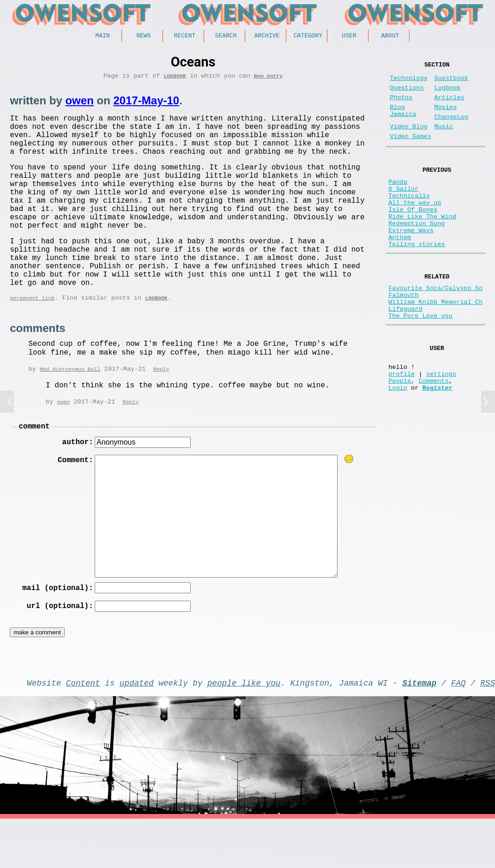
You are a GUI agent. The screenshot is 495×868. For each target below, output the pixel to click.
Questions (407, 93)
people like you (244, 730)
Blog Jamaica (403, 121)
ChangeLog (451, 128)
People (400, 435)
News (143, 36)
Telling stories (417, 279)
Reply (161, 410)
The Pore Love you (420, 361)
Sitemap (419, 730)
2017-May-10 (146, 104)
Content (83, 730)
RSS (488, 730)
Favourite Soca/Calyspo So (435, 326)
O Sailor (403, 209)
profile (401, 426)
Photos (401, 105)
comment (34, 469)
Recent (185, 36)
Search (226, 36)
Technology (409, 82)
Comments (433, 435)
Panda (398, 200)
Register (438, 444)
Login (398, 444)
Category (308, 36)
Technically (409, 218)
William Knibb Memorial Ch (435, 344)
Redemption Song (417, 253)
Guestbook (451, 82)
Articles (449, 105)
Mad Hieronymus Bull (70, 410)
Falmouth (403, 335)
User (349, 36)
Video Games (410, 151)
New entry (268, 79)
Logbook (175, 79)
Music (444, 140)
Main (102, 36)
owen (79, 104)
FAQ (459, 730)
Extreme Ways (411, 262)
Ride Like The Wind (422, 244)
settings (441, 426)
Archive (267, 36)
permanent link (32, 338)
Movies (445, 117)
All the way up (415, 226)
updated (137, 730)
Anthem (400, 270)
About (390, 36)
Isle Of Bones (413, 235)
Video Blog (409, 140)
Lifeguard (405, 353)
